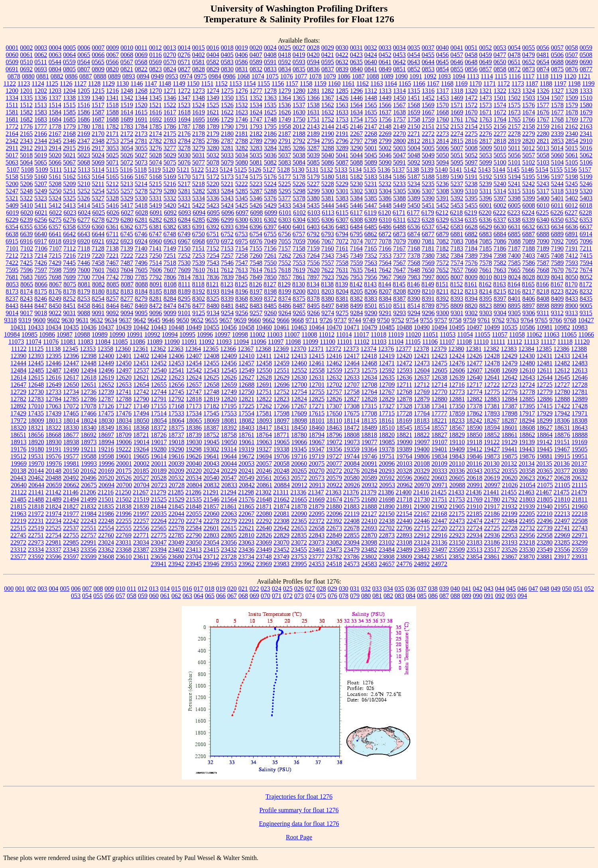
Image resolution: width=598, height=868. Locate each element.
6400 (285, 227)
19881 (545, 456)
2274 (457, 134)
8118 (198, 284)
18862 (527, 435)
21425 (439, 492)
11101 (345, 342)
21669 (317, 499)
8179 (84, 291)
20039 (176, 463)
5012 (528, 148)
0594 (313, 62)
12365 (210, 349)
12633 (352, 377)
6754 (256, 234)
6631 (514, 227)
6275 (55, 220)
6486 (385, 227)
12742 (141, 392)
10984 (12, 334)
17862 (474, 413)
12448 (89, 363)
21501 (106, 499)
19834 (439, 456)
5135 (370, 169)
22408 (352, 521)
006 (76, 589)
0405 (227, 55)
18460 (317, 428)
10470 (334, 327)
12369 (281, 349)
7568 (414, 263)
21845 (176, 506)
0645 (443, 62)
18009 (36, 420)
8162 (485, 284)
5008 (471, 148)
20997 (492, 485)
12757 (334, 392)
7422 (12, 263)
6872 (385, 234)
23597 (71, 557)
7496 (141, 263)
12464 (352, 363)
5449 (399, 205)
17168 (176, 406)
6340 (543, 220)
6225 (543, 213)
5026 (127, 155)
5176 (270, 177)
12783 (36, 399)
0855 (457, 69)
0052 (486, 48)
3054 (127, 148)
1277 (256, 91)
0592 (285, 62)
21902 (439, 506)
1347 (184, 98)
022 (254, 589)
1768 (557, 119)
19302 (211, 449)
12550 (264, 370)
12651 (89, 385)
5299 (313, 191)
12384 (526, 349)
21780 (492, 499)
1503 (529, 98)
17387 (509, 406)
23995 (299, 564)
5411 (41, 205)
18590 (474, 428)
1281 (313, 91)
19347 (317, 449)
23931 (580, 557)
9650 (183, 320)
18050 (142, 420)
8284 (170, 299)
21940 (545, 506)
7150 (184, 248)
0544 (55, 62)
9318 (10, 320)
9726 (326, 320)
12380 (456, 349)
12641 (492, 377)
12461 (317, 363)
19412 (474, 449)
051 (578, 589)
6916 (26, 241)
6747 (155, 234)
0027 (299, 48)
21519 (141, 499)
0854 (443, 69)
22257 (141, 521)
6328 (428, 220)
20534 (194, 478)
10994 (170, 334)
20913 (317, 485)
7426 (41, 263)
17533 (176, 413)
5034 (242, 155)
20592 (387, 478)
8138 (327, 284)
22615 (229, 528)
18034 (124, 420)
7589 (557, 263)
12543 (211, 370)
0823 (155, 69)
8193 (213, 291)
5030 (184, 155)
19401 (439, 449)
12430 (527, 356)
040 (455, 589)
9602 (53, 320)
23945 (194, 564)
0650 (500, 62)
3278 (184, 148)
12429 (509, 356)
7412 (572, 256)
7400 (514, 256)
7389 (471, 256)
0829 (213, 69)
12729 (18, 392)
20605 (457, 478)
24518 (334, 564)
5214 (141, 184)
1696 (213, 119)
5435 (313, 205)
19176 (18, 449)
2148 (385, 126)
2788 (242, 141)
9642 (140, 320)
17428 (580, 406)
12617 (71, 377)
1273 (199, 91)
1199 (588, 83)
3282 (242, 148)
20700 (124, 485)
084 (411, 596)
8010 (486, 277)
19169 (579, 442)
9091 (98, 313)
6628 (471, 227)
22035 (159, 514)
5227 (313, 184)
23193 (509, 542)
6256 (41, 220)
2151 (428, 126)
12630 (299, 377)
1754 (356, 119)
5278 (141, 191)
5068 (84, 162)
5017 (12, 155)
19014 (142, 442)
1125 (52, 83)
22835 (299, 535)
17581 (264, 413)
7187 (514, 248)
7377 (399, 256)
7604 (127, 270)
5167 (141, 177)
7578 (486, 263)
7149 (170, 248)
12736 (89, 392)
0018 (227, 48)
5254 (98, 191)
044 (500, 589)
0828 (199, 69)
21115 (579, 485)
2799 (385, 141)
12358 (105, 349)
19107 (440, 442)
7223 (141, 256)
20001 (124, 463)
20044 (229, 463)
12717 (474, 385)
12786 (89, 399)
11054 (465, 334)
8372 (270, 299)
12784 (53, 399)
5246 (586, 184)
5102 (529, 162)
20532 (176, 478)
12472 (404, 363)
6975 (242, 241)
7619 (299, 270)
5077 (199, 162)
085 (422, 596)
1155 (264, 83)
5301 (342, 191)
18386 (194, 428)
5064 (26, 162)
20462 (36, 478)
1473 (486, 98)
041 (466, 589)
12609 (509, 370)
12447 (71, 363)
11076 (51, 342)
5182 (356, 177)
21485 (18, 499)
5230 (356, 184)
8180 (98, 291)
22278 (211, 521)
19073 (352, 442)
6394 (242, 227)
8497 (328, 306)
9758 (455, 320)
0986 (229, 76)
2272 (428, 134)
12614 (18, 377)
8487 (299, 306)
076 (332, 596)
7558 (342, 263)
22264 (159, 521)
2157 (514, 126)
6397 (270, 227)
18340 (89, 428)
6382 (170, 227)
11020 (413, 334)
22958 (545, 535)
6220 (485, 213)
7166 (385, 248)
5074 (155, 162)
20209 (176, 471)
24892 (422, 564)
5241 (514, 184)
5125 (240, 169)
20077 (334, 463)
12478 (492, 363)
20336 (457, 471)
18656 (36, 435)
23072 (299, 542)
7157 (285, 248)
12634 (369, 377)
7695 (41, 277)
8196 (242, 291)
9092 (112, 313)
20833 (229, 485)
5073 (141, 162)
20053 (246, 463)
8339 (227, 299)
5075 (170, 162)
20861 (264, 485)
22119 (351, 514)
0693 (41, 69)
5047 (399, 155)
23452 (281, 550)
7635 (356, 270)
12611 (544, 370)
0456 (443, 55)
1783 (127, 126)
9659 (240, 320)
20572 (299, 478)
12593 (404, 370)
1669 (457, 112)
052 (589, 589)
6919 (69, 241)
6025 (98, 213)
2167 (55, 134)
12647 (18, 385)
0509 (12, 62)
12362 (158, 349)
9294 (414, 313)
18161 (386, 420)
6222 (500, 213)
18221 (439, 420)
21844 (159, 506)
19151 (562, 442)
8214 (486, 291)
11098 (293, 342)
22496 (545, 521)
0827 (184, 69)
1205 (84, 91)
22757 (89, 535)
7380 (428, 256)
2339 (557, 134)
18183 (421, 420)
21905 (457, 506)
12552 (299, 370)
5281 (184, 191)
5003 (399, 148)
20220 (194, 471)
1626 (285, 112)
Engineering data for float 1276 (299, 824)
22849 (334, 535)
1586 (84, 112)
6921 (98, 241)
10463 (299, 327)
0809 (98, 69)
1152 (221, 83)
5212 (112, 184)
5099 (486, 162)
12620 (124, 377)
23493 (422, 550)
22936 (492, 535)
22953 (509, 535)
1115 (501, 76)
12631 (317, 377)
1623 (242, 112)
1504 (543, 98)
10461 (281, 327)
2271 (414, 134)
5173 (227, 177)
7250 (155, 256)
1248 (127, 91)
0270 (170, 55)
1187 (532, 83)
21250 (123, 492)
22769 (124, 535)
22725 (492, 528)
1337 (55, 98)
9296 (428, 313)
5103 (543, 162)
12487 (53, 370)
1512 (26, 105)
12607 (474, 370)
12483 (580, 363)
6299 (227, 220)
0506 (557, 55)
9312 (557, 313)
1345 (155, 98)
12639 (457, 377)
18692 (89, 435)
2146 (356, 126)
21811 (579, 499)
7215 (55, 256)
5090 (385, 162)
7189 (543, 248)
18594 (492, 428)
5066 (55, 162)
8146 (413, 284)
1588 (112, 112)
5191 (471, 177)
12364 (193, 349)
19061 (247, 442)
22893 (404, 535)
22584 (194, 528)
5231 (371, 184)
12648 (36, 385)
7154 (242, 248)
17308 (352, 406)
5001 (371, 148)
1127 (80, 83)
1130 (123, 83)
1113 (473, 76)
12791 (159, 399)
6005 (514, 205)
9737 (340, 320)
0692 (26, 69)
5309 (457, 191)
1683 (41, 119)
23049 (176, 542)
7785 (141, 277)
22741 (562, 528)
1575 (514, 105)
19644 (229, 456)
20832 (212, 485)
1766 (529, 119)
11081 (68, 342)
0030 (342, 48)
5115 (112, 169)
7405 (543, 256)
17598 (281, 413)
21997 (141, 514)
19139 (527, 442)
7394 (486, 256)
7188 (529, 248)
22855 (352, 535)
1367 (328, 98)
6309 (371, 220)
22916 (439, 535)
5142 (470, 169)
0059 (586, 48)
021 (243, 589)
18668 (53, 435)
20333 (439, 471)
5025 (112, 155)
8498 (342, 306)
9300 (443, 313)
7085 (486, 241)
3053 (112, 148)
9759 (470, 320)
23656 (159, 557)
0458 (471, 55)
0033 (385, 48)
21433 (456, 492)
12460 (299, 363)
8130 (299, 284)
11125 (36, 349)
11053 (448, 334)
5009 (486, 148)
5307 (428, 191)
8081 (84, 284)
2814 (443, 141)
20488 (53, 478)
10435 (71, 327)
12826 (334, 399)
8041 (557, 277)
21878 (299, 506)
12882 (474, 399)
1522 (170, 105)
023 (266, 589)
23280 (545, 542)
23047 (159, 542)
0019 (242, 48)
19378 (387, 449)
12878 (404, 399)
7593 (572, 263)
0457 (457, 55)
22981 (53, 542)
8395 (486, 299)
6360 (98, 227)
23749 (281, 557)
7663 (500, 270)
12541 (176, 370)
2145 (342, 126)
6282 (155, 220)
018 (210, 589)
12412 (281, 356)
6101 (285, 213)
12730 (36, 392)
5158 (12, 177)
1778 (55, 126)
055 (98, 596)
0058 (572, 48)
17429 (18, 413)
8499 (356, 306)
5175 (256, 177)
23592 (36, 557)
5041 (342, 155)
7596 (26, 270)
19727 (334, 456)
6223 (514, 213)
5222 (242, 184)
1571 (457, 105)
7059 (299, 241)
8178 (69, 291)
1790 (227, 126)
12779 (545, 392)
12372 (333, 349)
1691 (141, 119)
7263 (299, 256)
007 (87, 589)
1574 (500, 105)
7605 (141, 270)
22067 (246, 514)
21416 (421, 492)
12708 (369, 385)
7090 (543, 241)
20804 (194, 485)
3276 (155, 148)
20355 (509, 471)
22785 (176, 535)
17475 (106, 413)
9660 (254, 320)
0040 (443, 48)
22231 (36, 521)
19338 (281, 449)
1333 (586, 91)
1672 (500, 112)
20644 (36, 485)
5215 (155, 184)
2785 (199, 141)
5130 (298, 169)
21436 (474, 492)
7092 (557, 241)
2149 (399, 126)
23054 (211, 542)
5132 (327, 169)
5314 (500, 191)
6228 (586, 213)
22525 (53, 528)
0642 (399, 62)
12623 (176, 377)
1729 (227, 119)
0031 (356, 48)
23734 (246, 557)
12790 (141, 399)
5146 (527, 169)
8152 (456, 284)
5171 (199, 177)
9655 (211, 320)
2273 (443, 134)
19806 (422, 456)
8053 (12, 284)
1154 (249, 83)
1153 (235, 83)
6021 (41, 213)
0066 (98, 55)
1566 (385, 105)
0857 (486, 69)
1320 (471, 91)
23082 (334, 542)
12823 (281, 399)
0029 (328, 48)
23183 (474, 542)
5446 (356, 205)
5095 (457, 162)
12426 (474, 356)
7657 (457, 270)
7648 (414, 270)
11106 (430, 342)
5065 (41, 162)
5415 (98, 205)
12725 (545, 385)
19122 (492, 442)
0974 (186, 76)
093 (511, 596)
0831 (242, 69)
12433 (562, 356)
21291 (211, 492)
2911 (12, 148)
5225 (285, 184)
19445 (545, 449)
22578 (176, 528)
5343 (227, 198)
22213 (562, 514)
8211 (442, 291)
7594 (586, 263)
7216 (69, 256)
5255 (112, 191)
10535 (509, 327)
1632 (328, 112)
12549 (246, 370)
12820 (229, 399)
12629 (281, 377)
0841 (371, 69)
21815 (18, 506)
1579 (572, 105)
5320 (586, 191)
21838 (124, 506)
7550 (270, 263)
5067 (69, 162)
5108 (28, 169)
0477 (500, 55)
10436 (89, 327)
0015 (199, 48)
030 (344, 589)
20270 (317, 471)
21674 (334, 499)
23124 (422, 542)
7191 (572, 248)
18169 (404, 420)
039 (444, 589)
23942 (176, 564)
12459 (281, 363)
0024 (270, 48)
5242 (529, 184)
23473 (334, 550)
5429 (270, 205)
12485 (36, 370)
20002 (142, 463)
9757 (441, 320)
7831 (199, 277)
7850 (270, 277)
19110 (457, 442)
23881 (545, 557)
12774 (474, 392)
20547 (229, 478)
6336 (486, 220)
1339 (84, 98)
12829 (387, 399)
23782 (334, 557)
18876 (562, 435)
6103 (314, 213)
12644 (545, 377)
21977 (71, 514)
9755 (427, 320)
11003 (274, 334)
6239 (26, 220)
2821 (543, 141)
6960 (155, 241)
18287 (509, 420)
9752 (398, 320)
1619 (199, 112)
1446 (356, 98)
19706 (281, 456)
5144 (499, 169)
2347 (84, 141)
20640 (19, 485)
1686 (84, 119)
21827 (71, 506)
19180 (36, 449)
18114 (351, 420)
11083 (86, 342)
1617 (170, 112)
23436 (246, 550)
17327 (387, 406)
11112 (514, 342)
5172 (213, 177)
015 (176, 589)
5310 (471, 191)
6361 (112, 227)
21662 (281, 499)
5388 (399, 198)
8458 (84, 306)
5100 (500, 162)
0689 (572, 62)
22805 (229, 535)
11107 (447, 342)
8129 (284, 284)
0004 (55, 48)
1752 (328, 119)
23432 (229, 550)
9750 (384, 320)
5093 (428, 162)
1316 (428, 91)
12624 (194, 377)
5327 (98, 198)
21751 (439, 499)
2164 (12, 134)
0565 (98, 62)
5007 (457, 148)
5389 (414, 198)
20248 (281, 471)
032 (366, 589)
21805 (545, 499)
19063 (264, 442)
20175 (124, 471)
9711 (312, 320)
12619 (106, 377)
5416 (112, 205)
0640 (371, 62)
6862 (371, 234)
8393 (457, 299)
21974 (53, 514)
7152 (213, 248)
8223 (557, 291)
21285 (176, 492)
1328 (572, 91)
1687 (98, 119)
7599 (69, 270)
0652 (529, 62)
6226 (557, 213)
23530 (527, 550)
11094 (241, 342)
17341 (439, 406)
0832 (256, 69)
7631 (342, 270)
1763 (486, 119)
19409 (457, 449)
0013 (170, 48)
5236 (443, 184)
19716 (299, 456)
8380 (328, 299)
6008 (529, 205)
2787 (227, 141)
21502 (124, 499)
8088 (142, 284)
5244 (557, 184)
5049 (428, 155)
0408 (270, 55)
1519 (127, 105)
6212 (442, 213)
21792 (509, 499)
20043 (211, 463)
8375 (299, 299)
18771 (281, 435)
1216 (112, 91)
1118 (542, 76)
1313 (385, 91)
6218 (456, 213)
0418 (285, 55)
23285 (562, 542)
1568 (414, 105)
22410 (369, 521)
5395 (471, 198)
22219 (18, 521)
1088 (373, 76)
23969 (264, 564)
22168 (439, 514)
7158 (299, 248)
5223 (256, 184)
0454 (414, 55)
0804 (55, 69)
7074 (356, 241)
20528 (159, 478)
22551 (89, 528)
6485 (371, 227)
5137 (398, 169)
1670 (471, 112)
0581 (199, 62)
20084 (352, 463)
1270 (155, 91)
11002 (257, 334)
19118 (474, 442)
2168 (69, 134)
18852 (492, 435)
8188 (170, 291)
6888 (543, 234)
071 (277, 596)
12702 (334, 385)
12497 (124, 370)
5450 (414, 205)
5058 (543, 155)
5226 (299, 184)
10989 (100, 334)
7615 (270, 270)
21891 (404, 506)
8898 (543, 306)
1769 (572, 119)
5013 (543, 148)
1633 (342, 112)
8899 (557, 306)
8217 (529, 291)
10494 (439, 327)
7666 (529, 270)
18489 (369, 428)
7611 (213, 270)
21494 (71, 499)
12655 (159, 385)
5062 (586, 155)
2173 (141, 134)
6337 (500, 220)
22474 (474, 521)
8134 (313, 284)
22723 (457, 528)
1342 (127, 98)
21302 (264, 492)
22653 (299, 528)
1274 (213, 91)
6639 (26, 234)
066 (221, 596)
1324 (529, 91)
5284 (227, 191)
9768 (570, 320)
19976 (54, 463)
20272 (334, 471)
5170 (184, 177)
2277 (500, 134)
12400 (106, 356)
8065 (27, 284)
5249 (41, 191)
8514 (414, 306)
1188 (546, 83)
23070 (281, 542)
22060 (211, 514)
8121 (212, 284)
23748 (264, 557)
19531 (36, 456)
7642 (385, 270)
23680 (176, 557)
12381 (474, 349)
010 (120, 589)
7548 (256, 263)
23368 (124, 550)
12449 (106, 363)
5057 (529, 155)
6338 (514, 220)
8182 (112, 291)
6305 (313, 220)
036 (411, 589)
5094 (443, 162)
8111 (184, 284)
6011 (557, 205)
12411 (264, 356)
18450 (299, 428)
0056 (543, 48)
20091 (369, 463)
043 (489, 589)
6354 (12, 227)
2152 (443, 126)
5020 (55, 155)
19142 (544, 442)
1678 (572, 112)
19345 (299, 449)
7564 (385, 263)
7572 (443, 263)
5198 (572, 177)
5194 (514, 177)
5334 (199, 198)
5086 (328, 162)
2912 (26, 148)
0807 (84, 69)
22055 (194, 514)
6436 (328, 227)
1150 (193, 83)
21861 (229, 506)
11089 (154, 342)
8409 (557, 299)
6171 (399, 213)
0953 (172, 76)
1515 (69, 105)
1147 (151, 83)
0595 (328, 62)
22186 (492, 514)
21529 (176, 499)
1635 (371, 112)
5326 (84, 198)
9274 (328, 313)
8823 (486, 306)
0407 (256, 55)
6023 (70, 213)
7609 (184, 270)
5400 (543, 198)
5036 (270, 155)
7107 (55, 248)
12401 (124, 356)
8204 (342, 291)
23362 (106, 550)
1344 (141, 98)
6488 (399, 227)
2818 (500, 141)
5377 (285, 198)
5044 (356, 155)
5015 (571, 148)
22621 (246, 528)
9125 (199, 313)
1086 (344, 76)
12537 (141, 370)
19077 (370, 442)
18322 (53, 428)
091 (489, 596)
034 (388, 589)
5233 (399, 184)
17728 (404, 413)
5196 (543, 177)
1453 (443, 98)
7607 (170, 270)
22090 (299, 514)
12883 (492, 399)
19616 (176, 456)
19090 (405, 442)
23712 (211, 557)
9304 (500, 313)
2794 (313, 141)
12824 (299, 399)
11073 (16, 342)
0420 (313, 55)
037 (422, 589)
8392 (443, 299)
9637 (125, 320)
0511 (40, 62)
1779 (69, 126)
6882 (471, 234)
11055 (482, 334)
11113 (531, 342)
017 (199, 589)
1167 (433, 83)
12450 (124, 363)
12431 (545, 356)
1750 (299, 119)
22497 (562, 521)
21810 (562, 499)
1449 (385, 98)
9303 (486, 313)
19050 (229, 442)
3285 (285, 148)
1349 (213, 98)
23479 (352, 550)
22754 (53, 535)
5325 (69, 198)
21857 (211, 506)
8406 (529, 299)
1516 (84, 105)
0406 (242, 55)
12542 (194, 370)
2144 (328, 126)
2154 (471, 126)
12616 (53, 377)
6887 (529, 234)
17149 (141, 406)
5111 (56, 169)
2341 (586, 134)
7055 (285, 241)
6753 (242, 234)
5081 (256, 162)
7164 (356, 248)
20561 (264, 478)
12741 (124, 392)
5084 (299, 162)
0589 (256, 62)
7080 (414, 241)
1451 (414, 98)
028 (321, 589)
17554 (246, 413)
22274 (194, 521)
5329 (127, 198)
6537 (428, 227)
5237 (457, 184)
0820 (112, 69)
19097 (422, 442)
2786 (213, 141)
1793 (256, 126)
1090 (401, 76)
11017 (361, 334)
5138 (413, 169)
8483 (256, 306)
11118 (565, 342)
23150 (457, 542)
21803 (527, 499)
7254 (213, 256)
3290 (356, 148)
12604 (422, 370)
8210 (428, 291)
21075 (545, 485)
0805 (69, 69)
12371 (316, 349)
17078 (89, 406)
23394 (159, 550)
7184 (471, 248)
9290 (371, 313)
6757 (299, 234)
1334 (12, 98)
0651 (514, 62)
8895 (514, 306)
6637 (586, 227)
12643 (527, 377)
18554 (422, 428)
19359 (352, 449)
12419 (387, 356)
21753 (457, 499)
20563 (281, 478)
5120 (169, 169)
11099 (310, 342)
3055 (141, 148)
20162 (89, 471)
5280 (170, 191)
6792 (313, 234)
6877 (428, 234)
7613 (242, 270)
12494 (89, 370)
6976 (256, 241)
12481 (545, 363)
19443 (527, 449)
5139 (427, 169)
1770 (586, 119)
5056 (514, 155)
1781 (98, 126)
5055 (500, 155)
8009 (471, 277)
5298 (299, 191)
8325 (213, 299)
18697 (106, 435)
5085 (313, 162)
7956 (371, 277)
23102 (387, 542)
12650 (71, 385)
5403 (586, 198)
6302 (270, 220)
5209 (69, 184)
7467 (112, 263)
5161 (55, 177)
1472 (471, 98)
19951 (580, 456)
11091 (189, 342)
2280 (543, 134)
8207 (385, 291)
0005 (69, 48)
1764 (500, 119)
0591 (270, 62)
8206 (371, 291)
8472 (155, 306)
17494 (141, 413)
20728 (177, 485)
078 (344, 596)
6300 (242, 220)
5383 (342, 198)
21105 (562, 485)
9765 (541, 320)
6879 (443, 234)
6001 (486, 205)
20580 (352, 478)
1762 (471, 119)
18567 (457, 428)
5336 (213, 198)
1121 (584, 76)
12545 (229, 370)
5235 (428, 184)
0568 (141, 62)
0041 (457, 48)
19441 (509, 449)
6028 (142, 213)
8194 (227, 291)
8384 (385, 299)
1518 (112, 105)
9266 (313, 313)
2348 (98, 141)
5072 (127, 162)
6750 (199, 234)
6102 (299, 213)
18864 (545, 435)
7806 (170, 277)
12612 (562, 370)
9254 (227, 313)
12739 (106, 392)
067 (232, 596)
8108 (170, 284)
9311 (543, 313)
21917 (492, 506)
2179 (213, 134)
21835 (106, 506)
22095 (317, 514)
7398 (500, 256)
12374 (368, 349)
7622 (328, 270)
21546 (211, 499)
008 (98, 589)
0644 (428, 62)
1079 (330, 76)
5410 (27, 205)
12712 (422, 385)
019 (221, 589)
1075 (272, 76)
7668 (543, 270)
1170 (475, 83)
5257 (127, 191)
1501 (500, 98)
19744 (352, 456)
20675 (89, 485)
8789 (428, 306)
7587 (543, 263)
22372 (317, 521)
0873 (529, 69)
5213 (127, 184)
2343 (26, 141)
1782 (112, 126)
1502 (514, 98)
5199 (586, 177)
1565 (371, 105)
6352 (572, 220)
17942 (562, 413)
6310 (385, 220)
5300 (328, 191)
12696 (281, 385)
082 (388, 596)
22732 (527, 528)
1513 (41, 105)
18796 (334, 435)
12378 (421, 349)
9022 (55, 313)
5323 (41, 198)
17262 (264, 406)
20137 (579, 463)
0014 (184, 48)
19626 (194, 456)
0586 (242, 62)
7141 (155, 248)
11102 (362, 342)
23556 (562, 550)
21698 (387, 499)
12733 (53, 392)
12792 (176, 399)
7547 (242, 263)
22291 (246, 521)
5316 (529, 191)
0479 (529, 55)
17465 (71, 413)
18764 (264, 435)
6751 (213, 234)
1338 (69, 98)
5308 (443, 191)
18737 (176, 435)
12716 (457, 385)
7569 (428, 263)
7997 (428, 277)
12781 (580, 392)
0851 (399, 69)
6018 (586, 205)
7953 (356, 277)
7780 (127, 277)
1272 (184, 91)
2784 (184, 141)
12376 (386, 349)
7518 (170, 263)
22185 (474, 514)
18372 (159, 428)
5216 (170, 184)
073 (299, 596)
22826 (264, 535)
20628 (562, 478)
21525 (159, 499)
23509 (457, 550)
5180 (328, 177)
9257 (256, 313)
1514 (55, 105)
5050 (443, 155)
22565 (159, 528)
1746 (242, 119)
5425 (242, 205)
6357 (55, 227)
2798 (371, 141)
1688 (112, 119)
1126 (66, 83)
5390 (428, 198)
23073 (317, 542)
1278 (270, 91)
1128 (94, 83)
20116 (474, 463)
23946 (211, 564)
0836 (313, 69)
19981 (71, 463)
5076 (184, 162)
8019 (500, 277)
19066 (299, 442)
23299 (580, 542)
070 (266, 596)
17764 (422, 413)
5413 (69, 205)
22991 (89, 542)
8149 (428, 284)
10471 (352, 327)
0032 (371, 48)
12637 (422, 377)
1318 (457, 91)
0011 (141, 48)
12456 (229, 363)
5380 (313, 198)
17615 (317, 413)
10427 (586, 320)
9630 (68, 320)
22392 (334, 521)
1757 (399, 119)
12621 (141, 377)
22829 (281, 535)
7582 (500, 263)
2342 (12, 141)
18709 (124, 435)
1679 (586, 112)
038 (433, 589)
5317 (543, 191)
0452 (385, 55)
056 (109, 596)
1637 (385, 112)
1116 (514, 76)
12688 (246, 385)
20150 (71, 471)
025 (288, 589)
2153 (457, 126)
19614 (159, 456)
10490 (422, 327)
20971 (440, 485)
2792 (299, 141)
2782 (155, 141)
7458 (98, 263)
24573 (352, 564)
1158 (306, 83)
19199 (71, 449)
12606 (457, 370)
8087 (127, 284)
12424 (457, 356)
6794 (342, 234)
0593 (299, 62)
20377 (562, 471)
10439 (124, 327)
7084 (471, 241)
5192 (486, 177)
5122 (197, 169)
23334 (36, 550)
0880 (28, 76)
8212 (457, 291)
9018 (41, 313)
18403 (246, 428)
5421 (184, 205)
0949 (157, 76)
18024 (89, 420)
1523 (184, 105)
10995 (187, 334)
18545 (404, 428)
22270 (176, 521)
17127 (124, 406)
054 (87, 596)
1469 (457, 98)
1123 (24, 83)
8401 (514, 299)
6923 (127, 241)
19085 (387, 442)
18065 (194, 420)
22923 (457, 535)
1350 (227, 98)
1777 (41, 126)
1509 (572, 98)
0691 (12, 69)
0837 (328, 69)
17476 (124, 413)
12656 (176, 385)
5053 (486, 155)
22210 (545, 514)
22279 (229, 521)
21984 (89, 514)
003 (42, 589)
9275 (342, 313)
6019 (12, 213)
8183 (127, 291)
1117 (528, 76)
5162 (69, 177)
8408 (543, 299)
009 (109, 589)
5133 (341, 169)
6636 (572, 227)
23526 (509, 550)
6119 (370, 213)
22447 (439, 521)
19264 (141, 449)
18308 (579, 420)
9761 (484, 320)
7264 (313, 256)
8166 (543, 284)
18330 (71, 428)
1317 (443, 91)
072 (288, 596)
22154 (404, 514)
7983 (414, 277)
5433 (285, 205)
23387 (141, 550)
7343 (328, 256)
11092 (206, 342)
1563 (342, 105)
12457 (246, 363)
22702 (387, 528)
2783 (170, 141)
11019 (396, 334)
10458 (246, 327)
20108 (422, 463)
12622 (159, 377)
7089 (529, 241)
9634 (111, 320)
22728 (509, 528)
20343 (474, 471)
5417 (127, 205)
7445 (69, 263)
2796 (342, 141)
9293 (399, 313)
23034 (141, 542)
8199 (285, 291)
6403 (313, 227)
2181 (242, 134)
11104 (396, 342)
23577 (18, 557)
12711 (404, 385)
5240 (500, 184)
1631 (313, 112)
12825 (317, 399)
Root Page (299, 837)
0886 (71, 76)
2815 (457, 141)
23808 (387, 557)
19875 (509, 456)
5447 (371, 205)
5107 (13, 169)
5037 (285, 155)
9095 (141, 313)
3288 (328, 148)
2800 (399, 141)
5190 (457, 177)
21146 (71, 492)
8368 (242, 299)
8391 (428, 299)
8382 (356, 299)
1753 (342, 119)
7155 (256, 248)
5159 (26, 177)
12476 (457, 363)
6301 (256, 220)
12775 (492, 392)
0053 (500, 48)
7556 (313, 263)
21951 (562, 506)
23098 (369, 542)
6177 (413, 213)
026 (299, 589)
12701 (317, 385)
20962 (405, 485)
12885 (527, 399)
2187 (285, 134)
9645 (154, 320)
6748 (170, 234)
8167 (557, 284)
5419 (155, 205)
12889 (580, 399)
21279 (158, 492)
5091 (399, 162)
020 (232, 589)
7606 (155, 270)
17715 (387, 413)
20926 (352, 485)
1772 (12, 126)
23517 (492, 550)
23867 (509, 557)
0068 (127, 55)
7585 (514, 263)
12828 (369, 399)
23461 (317, 550)
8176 (55, 291)
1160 (334, 83)
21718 (404, 499)
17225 (246, 406)
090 (478, 596)
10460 (264, 327)
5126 (255, 169)
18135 (369, 420)
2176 (184, 134)
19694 (264, 456)
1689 (127, 119)
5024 (98, 155)
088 (455, 596)
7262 (285, 256)
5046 (385, 155)
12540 (159, 370)
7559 (356, 263)
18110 (334, 420)
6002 (500, 205)
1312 (371, 91)
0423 (356, 55)
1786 (170, 126)
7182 (443, 248)
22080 (264, 514)
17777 (439, 413)
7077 (371, 241)
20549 (246, 478)
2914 (55, 148)
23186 (492, 542)
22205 (527, 514)
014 (165, 589)
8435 (586, 299)
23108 (404, 542)
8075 (70, 284)
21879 (317, 506)
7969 (399, 277)
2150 (414, 126)
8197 (256, 291)
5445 (342, 205)
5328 (112, 198)
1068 (244, 76)
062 (176, 596)
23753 (299, 557)
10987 (65, 334)
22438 (387, 521)
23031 (124, 542)
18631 (562, 428)
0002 (26, 48)
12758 (352, 392)
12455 (211, 363)
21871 (264, 506)
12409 (229, 356)
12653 (124, 385)
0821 (127, 69)
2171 (112, 134)
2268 (371, 134)
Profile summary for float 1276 (299, 810)
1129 (108, 83)
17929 (545, 413)
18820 (387, 435)
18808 (352, 435)
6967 (184, 241)
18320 (18, 428)
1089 (387, 76)
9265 (299, 313)
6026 (113, 213)
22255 (124, 521)
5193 (500, 177)
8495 (313, 306)
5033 (227, 155)
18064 (177, 420)
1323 (514, 91)
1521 (155, 105)
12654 (141, 385)
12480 (527, 363)
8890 (500, 306)
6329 (443, 220)
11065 (569, 334)
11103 (379, 342)
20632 (580, 478)
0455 (428, 55)
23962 (246, 564)
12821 (246, 399)
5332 (170, 198)
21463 (527, 492)
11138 (53, 349)
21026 (510, 485)
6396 (256, 227)
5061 (572, 155)
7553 (299, 263)
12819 (211, 399)
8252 (69, 299)
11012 (327, 334)
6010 (543, 205)
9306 (529, 313)
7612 (227, 270)
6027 (127, 213)
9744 (355, 320)
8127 (270, 284)
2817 (486, 141)
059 (143, 596)
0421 (328, 55)
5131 (312, 169)
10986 (47, 334)
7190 (557, 248)
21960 (580, 506)
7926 (342, 277)
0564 (84, 62)
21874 (281, 506)
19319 (246, 449)
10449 (194, 327)
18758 (229, 435)
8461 (98, 306)
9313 (572, 313)
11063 (552, 334)
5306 (414, 191)
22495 (527, 521)
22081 (281, 514)
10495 (457, 327)
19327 (264, 449)
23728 (229, 557)
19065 (282, 442)
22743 (580, 528)
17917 (527, 413)
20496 (89, 478)
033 (377, 589)
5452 (443, 205)
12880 (439, 399)
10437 (106, 327)
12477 (474, 363)
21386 (386, 492)
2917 (98, 148)
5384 (356, 198)
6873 (399, 234)
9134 (213, 313)
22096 (334, 514)
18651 (18, 435)
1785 (155, 126)
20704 (142, 485)
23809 (404, 557)
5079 (227, 162)
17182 (211, 406)
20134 (527, 463)
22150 (387, 514)
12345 (70, 349)
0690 (586, 62)
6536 (414, 227)
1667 (428, 112)
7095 (572, 241)
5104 (557, 162)
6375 (141, 227)
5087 (342, 162)
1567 (399, 105)
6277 (84, 220)
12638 (439, 377)
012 (143, 589)
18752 (211, 435)
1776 (26, 126)
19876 (527, 456)
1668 (443, 112)
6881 (457, 234)
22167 (422, 514)
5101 (514, 162)
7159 (313, 248)
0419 (299, 55)
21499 (89, 499)
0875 (557, 69)
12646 (580, 377)
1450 (399, 98)
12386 (561, 349)
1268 (141, 91)
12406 (176, 356)
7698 (55, 277)
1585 (69, 112)
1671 (486, 112)
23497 (439, 550)
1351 (242, 98)
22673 (334, 528)
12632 (334, 377)
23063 (246, 542)
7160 (328, 248)
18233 (456, 420)
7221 (112, 256)
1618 (184, 112)
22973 (36, 542)
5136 (384, 169)
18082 (247, 420)
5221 (227, 184)
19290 (176, 449)
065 (210, 596)
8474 (170, 306)
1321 (486, 91)
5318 (557, 191)
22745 (18, 535)
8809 (457, 306)
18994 (106, 442)
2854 (572, 141)
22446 (422, 521)
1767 (543, 119)
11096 (259, 342)
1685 (69, 119)
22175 (457, 514)
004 (53, 589)
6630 (500, 227)
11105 (413, 342)
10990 (117, 334)
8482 (242, 306)
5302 (356, 191)
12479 (509, 363)
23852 (457, 557)
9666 (283, 320)
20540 (211, 478)
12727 (562, 385)
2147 (371, 126)
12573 (352, 370)
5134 (355, 169)
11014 (344, 334)
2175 (170, 134)
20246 (264, 471)
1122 (9, 83)
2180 (227, 134)
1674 (529, 112)
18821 (404, 435)
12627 (246, 377)
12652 (106, 385)
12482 (562, 363)
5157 (585, 169)
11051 (430, 334)
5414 (84, 205)
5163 (84, 177)
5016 (586, 148)
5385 (371, 198)
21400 (404, 492)
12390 (18, 356)
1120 (570, 76)
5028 (155, 155)
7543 (213, 263)
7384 (457, 256)
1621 (213, 112)
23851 (439, 557)
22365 (299, 521)
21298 (246, 492)
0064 (69, 55)
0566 (112, 62)
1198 (574, 83)
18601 (509, 428)
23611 (141, 557)
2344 (41, 141)
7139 (127, 248)
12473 (422, 363)
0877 (586, 69)
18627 (545, 428)
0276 (184, 55)
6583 (457, 227)
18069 (212, 420)
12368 (263, 349)
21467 (544, 492)
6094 (199, 213)
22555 (124, 528)
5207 (41, 184)
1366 (313, 98)
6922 (112, 241)
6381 (155, 227)
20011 (159, 463)
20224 (211, 471)
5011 (514, 148)
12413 (299, 356)
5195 (529, 177)
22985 (71, 542)
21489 (53, 499)
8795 (443, 306)
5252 (84, 191)
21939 (527, 506)
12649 (53, 385)
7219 (84, 256)
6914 (586, 234)
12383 (509, 349)
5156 (570, 169)
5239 (486, 184)
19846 (474, 456)
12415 (317, 356)
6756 (285, 234)
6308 (356, 220)
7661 (486, 270)
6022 (55, 213)
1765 (514, 119)
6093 (185, 213)
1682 (26, 119)
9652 (197, 320)
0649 (486, 62)
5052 (471, 155)
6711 (112, 234)
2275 (471, 134)
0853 (428, 69)
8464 (112, 306)
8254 (98, 299)
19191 (53, 449)
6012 (571, 205)
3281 (227, 148)
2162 (572, 126)
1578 (557, 105)
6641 (55, 234)
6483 (342, 227)
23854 (474, 557)
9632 (96, 320)
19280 (159, 449)
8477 (199, 306)
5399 (529, 198)
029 (332, 589)
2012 (299, 126)
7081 (428, 241)
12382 (491, 349)
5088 (356, 162)
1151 (207, 83)
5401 (557, 198)
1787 (184, 126)
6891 (572, 234)
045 (511, 589)
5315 (514, 191)
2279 (529, 134)
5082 (270, 162)
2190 (328, 134)
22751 (36, 535)
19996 (106, 463)
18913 (19, 442)
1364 (285, 98)
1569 (428, 105)
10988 (82, 334)
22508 (580, 521)
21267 (141, 492)
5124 (226, 169)
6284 (184, 220)
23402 (176, 550)
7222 (127, 256)
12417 (352, 356)
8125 (241, 284)
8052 (586, 277)
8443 (12, 306)
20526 (124, 478)
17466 (89, 413)
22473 (457, 521)
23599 (89, 557)
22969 (562, 535)
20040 (194, 463)
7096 (586, 241)
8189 (184, 291)
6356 (41, 227)
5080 (242, 162)
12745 (176, 392)
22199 (509, 514)
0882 (57, 76)
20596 (404, 478)
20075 (317, 463)
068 (243, 596)
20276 (352, 471)
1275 (227, 91)
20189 (159, 471)
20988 (457, 485)
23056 (229, 542)
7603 (112, 270)
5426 (256, 205)
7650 (428, 270)
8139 (342, 284)
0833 (270, 69)
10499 (492, 327)
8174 (26, 291)
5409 (12, 205)
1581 (12, 112)
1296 (356, 91)
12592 (387, 370)
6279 (112, 220)
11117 (548, 342)
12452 (159, 363)
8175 (41, 291)
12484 (18, 370)
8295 (184, 299)
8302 (199, 299)
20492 (71, 478)
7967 (385, 277)
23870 (527, 557)
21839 (141, 506)
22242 (71, 521)
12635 (387, 377)
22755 (71, 535)
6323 (414, 220)
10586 (527, 327)
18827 (439, 435)
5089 (371, 162)
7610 (199, 270)
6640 (41, 234)
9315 (586, 313)
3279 (199, 148)
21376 (351, 492)
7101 (12, 248)
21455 (509, 492)
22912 (422, 535)
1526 (227, 105)
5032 (213, 155)
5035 (256, 155)
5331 (155, 198)
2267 (356, 134)
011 (131, 589)
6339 (529, 220)
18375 (176, 428)
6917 (41, 241)
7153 (227, 248)
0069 (141, 55)
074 (310, 596)
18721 (141, 435)
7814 (184, 277)
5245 (572, 184)
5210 (84, 184)
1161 (348, 83)
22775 (159, 535)
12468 (369, 363)
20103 (404, 463)
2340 (572, 134)
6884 (500, 234)
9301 (457, 313)
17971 (580, 413)
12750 (246, 392)
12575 (369, 370)
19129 (509, 442)
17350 (457, 406)
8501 (371, 306)
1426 (342, 98)
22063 (229, 514)
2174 (155, 134)
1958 (285, 126)
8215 (500, 291)
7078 (385, 241)
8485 (270, 306)
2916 (84, 148)
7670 (557, 270)
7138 (112, 248)
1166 (419, 83)
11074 (33, 342)
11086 (137, 342)
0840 (356, 69)
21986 (106, 514)
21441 (492, 492)
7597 (41, 270)
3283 (256, 148)
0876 (572, 69)
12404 (159, 356)
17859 (457, 413)
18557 (439, 428)
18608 (527, 428)
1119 (556, 76)
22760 (106, 535)
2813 (428, 141)
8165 (528, 284)
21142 (53, 492)
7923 (328, 277)
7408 (557, 256)
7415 (586, 256)
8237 (12, 299)
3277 (170, 148)
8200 (299, 291)
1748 (270, 119)
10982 (562, 327)
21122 (19, 492)
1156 (278, 83)
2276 (486, 134)
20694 (106, 485)
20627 (545, 478)
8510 (385, 306)
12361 (140, 349)
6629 (486, 227)
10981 (545, 327)
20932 (370, 485)
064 (199, 596)
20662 (71, 485)
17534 (194, 413)
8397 (500, 299)
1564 (356, 105)
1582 (26, 112)
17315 (369, 406)
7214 (41, 256)
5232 (385, 184)
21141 (36, 492)
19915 (562, 456)
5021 (69, 155)
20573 (317, 478)
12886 (545, 399)
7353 (385, 256)
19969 (19, 463)
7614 (256, 270)
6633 (543, 227)
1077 (301, 76)
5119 (154, 169)
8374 (285, 299)
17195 (229, 406)
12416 (334, 356)
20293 (387, 471)
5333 (184, 198)
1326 (543, 91)
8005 (443, 277)
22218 (580, 514)
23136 (439, 542)
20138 (18, 471)
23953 (229, 564)
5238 (471, 184)
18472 (352, 428)
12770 (439, 392)
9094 (127, 313)
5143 (484, 169)
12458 (264, 363)
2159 (543, 126)
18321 (36, 428)
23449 (264, 550)
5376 (270, 198)
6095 (213, 213)
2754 (127, 141)
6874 (414, 234)
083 (399, 596)
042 (478, 589)
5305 (399, 191)
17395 (527, 406)
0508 (586, 55)
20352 (492, 471)
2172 (127, 134)
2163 (586, 126)
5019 (41, 155)
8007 (457, 277)
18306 (562, 420)
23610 (124, 557)
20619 (492, 478)
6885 (514, 234)
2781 (141, 141)
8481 (227, 306)
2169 (84, 134)
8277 (127, 299)
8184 (141, 291)
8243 (26, 299)
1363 (270, 98)
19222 (124, 449)
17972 (19, 420)
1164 (390, 83)
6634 (557, 227)
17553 (229, 413)
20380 (580, 471)
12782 (18, 399)
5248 (26, 191)
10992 (152, 334)
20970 (422, 485)
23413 (194, 550)
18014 (71, 420)
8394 (471, 299)
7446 (84, 263)
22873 (387, 535)
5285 (242, 191)
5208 (55, 184)
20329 (422, 471)
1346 (170, 98)
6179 (428, 213)
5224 (270, 184)
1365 (299, 98)
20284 (369, 471)
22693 (369, 528)
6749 (184, 234)
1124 (38, 83)
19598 (106, 456)
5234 (414, 184)
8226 (572, 291)
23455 (299, 550)
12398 (89, 356)
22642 (281, 528)
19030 (194, 442)
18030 (106, 420)
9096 (155, 313)
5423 (213, 205)
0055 (529, 48)
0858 (500, 69)
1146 (137, 83)
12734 (71, 392)
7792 (155, 277)
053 (76, 596)
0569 (155, 62)
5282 (199, 191)
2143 (313, 126)
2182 (256, 134)
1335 (26, 98)
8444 (26, 306)
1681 (12, 119)
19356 (334, 449)
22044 (176, 514)
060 (154, 596)
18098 (299, 420)
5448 (385, 205)
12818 (194, 399)
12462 (334, 363)
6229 (12, 220)
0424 (371, 55)
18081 (229, 420)
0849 (385, 69)
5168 (155, 177)
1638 (399, 112)
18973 (89, 442)
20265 (299, 471)
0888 (100, 76)
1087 (358, 76)
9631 (82, 320)
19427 (492, 449)
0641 (385, 62)
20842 (247, 485)
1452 (428, 98)
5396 (486, 198)
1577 (543, 105)
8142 (356, 284)
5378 (299, 198)
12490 (71, 370)
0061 (26, 55)
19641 (211, 456)
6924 (141, 241)
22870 (369, 535)
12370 (298, 349)
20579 (334, 478)
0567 (127, 62)
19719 (317, 456)
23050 (194, 542)
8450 (55, 306)
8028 (529, 277)
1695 (199, 119)
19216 (106, 449)
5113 (84, 169)
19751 (387, 456)
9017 (26, 313)
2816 (471, 141)
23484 (387, 550)
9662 (269, 320)
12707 (352, 385)
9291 (385, 313)
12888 (562, 399)
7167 (399, 248)
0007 (98, 48)
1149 (179, 83)
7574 (457, 263)
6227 (571, 213)
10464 (317, 327)
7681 (12, 277)
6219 (471, 213)
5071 (112, 162)
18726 (159, 435)
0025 (285, 48)
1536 (285, 105)
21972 (36, 514)
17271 (317, 406)
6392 (213, 227)
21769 (474, 499)
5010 (500, 148)
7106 (41, 248)
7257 (227, 256)
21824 (53, 506)
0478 (514, 55)
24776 (404, 564)
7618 (285, 270)
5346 (256, 198)
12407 (194, 356)
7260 (256, 256)
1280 (299, 91)
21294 (228, 492)
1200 (12, 91)
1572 (471, 105)
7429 (55, 263)
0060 (12, 55)
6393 (227, 227)
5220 (213, 184)
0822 (141, 69)
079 (355, 596)
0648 (471, 62)
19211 (88, 449)
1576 (529, 105)
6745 (127, 234)
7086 (500, 241)
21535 (194, 499)
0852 (414, 69)
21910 (474, 506)
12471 (387, 363)
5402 (572, 198)
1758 (414, 119)
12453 (176, 363)
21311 (281, 492)
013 (154, 589)
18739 (194, 435)
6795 (356, 234)
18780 (299, 435)
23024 (106, 542)
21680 (369, 499)
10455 (211, 327)
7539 (199, 263)
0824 (170, 69)
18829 (457, 435)
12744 (159, 392)
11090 (172, 342)
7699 (69, 277)
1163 (377, 83)
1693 (170, 119)
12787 (106, 399)
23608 (106, 557)
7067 (328, 241)
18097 (282, 420)
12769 (422, 392)
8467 (127, 306)
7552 (285, 263)
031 (355, 589)
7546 (227, 263)
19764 (404, 456)
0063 (55, 55)
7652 (443, 270)
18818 (369, 435)
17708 (369, 413)
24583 (369, 564)
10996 (205, 334)
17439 (53, 413)
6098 (256, 213)
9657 (226, 320)
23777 (317, 557)
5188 (428, 177)
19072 (334, 442)
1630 (299, 112)
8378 (313, 299)
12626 (229, 377)
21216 (106, 492)
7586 (529, 263)
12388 (579, 349)
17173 (194, 406)
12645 (562, 377)
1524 (199, 105)
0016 (213, 48)
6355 (26, 227)
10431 (18, 327)
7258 (242, 256)
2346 (69, 141)
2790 (270, 141)
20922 (334, 485)
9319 (25, 320)
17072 (71, 406)
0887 (86, 76)
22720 (439, 528)
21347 (316, 492)
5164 (98, 177)
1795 (270, 126)
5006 (443, 148)
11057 (500, 334)
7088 (514, 241)
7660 (471, 270)
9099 (170, 313)
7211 (586, 248)
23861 (492, 557)
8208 (399, 291)
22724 (474, 528)
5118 (141, 169)
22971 (580, 535)
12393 (36, 356)
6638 (12, 234)
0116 (155, 55)
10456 (229, 327)
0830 (227, 69)
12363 (175, 349)
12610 (527, 370)
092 (500, 596)
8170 (571, 284)
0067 (112, 55)
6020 (27, 213)
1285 (342, 91)
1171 (489, 83)
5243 (543, 184)
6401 (299, 227)
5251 (69, 191)
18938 (71, 442)
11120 (582, 342)
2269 (385, 134)
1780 (84, 126)
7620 (313, 270)
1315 (414, 91)
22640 (264, 528)
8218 (543, 291)
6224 (528, 213)
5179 (313, 177)
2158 (529, 126)
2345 (55, 141)
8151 (442, 284)
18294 (527, 420)
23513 (474, 550)
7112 (70, 248)
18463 (334, 428)
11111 (498, 342)
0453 (399, 55)
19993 (89, 463)
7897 (313, 277)
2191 (342, 134)
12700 (299, 385)
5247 (12, 191)
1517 (98, 105)
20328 (404, 471)
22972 (18, 542)
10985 (30, 334)
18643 (580, 428)
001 (20, 589)
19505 (580, 449)
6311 (399, 220)
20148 (53, 471)
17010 (36, 406)
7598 (55, 270)
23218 (527, 542)
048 (545, 589)
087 (444, 596)
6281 (141, 220)
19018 (177, 442)
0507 (572, 55)
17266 (281, 406)
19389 (404, 449)
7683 (26, 277)
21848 (194, 506)
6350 (557, 220)
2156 (500, 126)
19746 (369, 456)
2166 (41, 134)
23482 (369, 550)
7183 (457, 248)
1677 (557, 112)
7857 (285, 277)
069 (254, 596)
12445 (36, 363)
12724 (527, 385)
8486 (285, 306)
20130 (492, 463)
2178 (199, 134)
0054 (514, 48)
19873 (492, 456)
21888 (369, 506)
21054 (527, 485)
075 (321, 596)
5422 (199, 205)
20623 (527, 478)
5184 (385, 177)
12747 (194, 392)
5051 (457, 155)
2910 (586, 141)
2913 (41, 148)
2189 (313, 134)
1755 (371, 119)
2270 (399, 134)
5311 (485, 191)
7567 (399, 263)
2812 (414, 141)
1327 (557, 91)
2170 (98, 134)
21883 (352, 506)
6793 (328, 234)
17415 (545, 406)
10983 (580, 327)
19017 (159, 442)
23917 (562, 557)
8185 (155, 291)
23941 (159, 564)
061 (165, 596)
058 (132, 596)
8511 (399, 306)
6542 (443, 227)
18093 (264, 420)
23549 (545, 550)
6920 (84, 241)
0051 (471, 48)
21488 (36, 499)
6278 (98, 220)
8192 (199, 291)
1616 (155, 112)
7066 (313, 241)
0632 (342, 62)
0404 (213, 55)
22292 (264, 521)
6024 (84, 213)
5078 (213, 162)
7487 (127, 263)
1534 (256, 105)
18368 (141, 428)
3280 (213, 148)
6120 (385, 213)
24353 (317, 564)
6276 (69, 220)
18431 (281, 428)
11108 (464, 342)
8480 (213, 306)
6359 (84, 227)
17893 (492, 413)
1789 (213, 126)
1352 (256, 98)
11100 (328, 342)
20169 (106, 471)
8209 (414, 291)
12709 (387, 385)
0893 (129, 76)
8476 (184, 306)
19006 (124, 442)
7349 (356, 256)
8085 (113, 284)
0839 (342, 69)
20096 (387, 463)
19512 (18, 456)
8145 (399, 284)
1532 (242, 105)
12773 (457, 392)
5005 (428, 148)
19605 (141, 456)
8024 (514, 277)
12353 (88, 349)
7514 (155, 263)
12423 (439, 356)
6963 (170, 241)
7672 (572, 270)
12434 (580, 356)
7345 (342, 256)
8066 (41, 284)
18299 (544, 420)
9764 (527, 320)
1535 (270, 105)
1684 (55, 119)
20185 (141, 471)
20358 (527, 471)
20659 (54, 485)
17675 (352, 413)
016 (187, 589)
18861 (509, 435)
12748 (211, 392)
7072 (342, 241)
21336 (299, 492)
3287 (313, 148)
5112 (70, 169)
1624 (256, 112)
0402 (199, 55)
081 (377, 596)
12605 (439, 370)
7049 (270, 241)
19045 (212, 442)
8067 (55, 284)
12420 (404, 356)
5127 (269, 169)
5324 (55, 198)
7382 (443, 256)
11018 (379, 334)
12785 (71, 399)
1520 (141, 105)
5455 (471, 205)
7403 (529, 256)
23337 (53, 550)
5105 (572, 162)
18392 (229, 428)
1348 (199, 98)
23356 (89, 550)
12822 (264, 399)
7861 (299, 277)
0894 (143, 76)
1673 (514, 112)
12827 (352, 399)
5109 (42, 169)
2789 (256, 141)
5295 (285, 191)
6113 (328, 213)
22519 (36, 528)
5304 (385, 191)
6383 (184, 227)
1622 (227, 112)
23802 (369, 557)
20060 (299, 463)
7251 (170, 256)
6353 (586, 220)
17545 (211, 413)
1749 (285, 119)
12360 (123, 349)
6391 (199, 227)
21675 (352, 499)
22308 (281, 521)
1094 (459, 76)
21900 (422, 506)
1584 (55, 112)
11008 (309, 334)
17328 (404, 406)
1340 (98, 98)
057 (120, 596)
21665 (299, 499)
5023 (84, 155)
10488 (404, 327)
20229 (229, 471)
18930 (54, 442)
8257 (112, 299)
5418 (141, 205)
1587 (98, 112)
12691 (264, 385)
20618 (474, 478)
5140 (441, 169)
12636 (404, 377)
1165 (405, 83)
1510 (586, 98)
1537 (299, 105)
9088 (84, 313)
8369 (256, 299)
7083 (457, 241)
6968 (199, 241)
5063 (12, 162)
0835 (299, 69)
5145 (513, 169)
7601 (98, 270)
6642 (69, 234)
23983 (281, 564)
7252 (184, 256)
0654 (543, 62)
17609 (299, 413)
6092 (170, 213)
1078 (315, 76)
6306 (328, 220)
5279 (155, 191)
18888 (580, 435)
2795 (328, 141)
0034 (399, 48)
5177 (285, 177)
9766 (556, 320)
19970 (36, 463)
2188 (299, 134)
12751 (264, 392)
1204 (69, 91)
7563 (371, 263)
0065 (84, 55)
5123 (212, 169)
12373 (351, 349)
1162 (363, 83)
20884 (282, 485)
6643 (84, 234)
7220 (98, 256)
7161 (342, 248)
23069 (264, 542)
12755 (317, 392)
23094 (352, 542)
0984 (215, 76)
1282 (328, 91)
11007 (292, 334)
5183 (371, 177)
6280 (127, 220)
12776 (509, 392)
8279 (141, 299)
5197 (557, 177)
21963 (18, 514)
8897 (529, 306)
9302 (471, 313)
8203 (328, 291)
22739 (545, 528)
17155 (159, 406)
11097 (276, 342)
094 (522, 596)
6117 (356, 213)
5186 (399, 177)
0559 (69, 62)
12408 (211, 356)
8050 (572, 277)
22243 (89, 521)
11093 (224, 342)
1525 (213, 105)
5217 (184, 184)
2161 (557, 126)
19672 (246, 456)
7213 (26, 256)
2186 (270, 134)
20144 (36, 471)
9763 (513, 320)
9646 (168, 320)
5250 (55, 191)
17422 (562, 406)
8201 (313, 291)
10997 (222, 334)
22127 (369, 514)
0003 (41, 48)
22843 (317, 535)
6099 (271, 213)
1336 (41, 98)
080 (366, 596)
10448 (176, 327)
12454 (194, 363)
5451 (428, 205)
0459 (486, 55)
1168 (447, 83)
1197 (560, 83)
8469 (141, 306)
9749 (369, 320)
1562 (328, 105)
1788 (199, 126)
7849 (256, 277)
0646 (457, 62)
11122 (19, 349)
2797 (356, 141)
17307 (334, 406)
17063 (53, 406)
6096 (228, 213)
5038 (299, 155)
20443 (18, 478)
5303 (371, 191)
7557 (328, 263)
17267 (299, 406)
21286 (193, 492)
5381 (328, 198)
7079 (399, 241)
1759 (428, 119)
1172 (504, 83)
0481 (543, 55)
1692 (155, 119)
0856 (471, 69)
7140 (141, 248)
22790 (194, 535)
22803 (211, 535)
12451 (141, 363)
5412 (55, 205)
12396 (71, 356)
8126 (256, 284)
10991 (135, 334)
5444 (328, 205)
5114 (98, 169)
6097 (242, 213)
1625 (270, 112)
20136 (562, 463)
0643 (414, 62)
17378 (474, 406)
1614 (127, 112)
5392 (457, 198)
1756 (385, 119)
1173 (518, 83)
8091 (156, 284)
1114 (487, 76)
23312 (18, 550)
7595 (12, 270)
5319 (572, 191)
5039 (313, 155)
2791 (285, 141)
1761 (457, 119)
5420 (170, 205)
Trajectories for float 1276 (299, 796)
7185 (486, 248)
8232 (586, 291)
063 (187, 596)
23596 (53, 557)
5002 (385, 148)
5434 (299, 205)
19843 (457, 456)
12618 (89, 377)
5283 (213, 191)
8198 (270, 291)
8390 (414, 299)
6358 (69, 227)
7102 (27, 248)
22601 (211, 528)
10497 (474, 327)
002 (31, 589)
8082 (98, 284)
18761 (246, 435)
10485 (387, 327)
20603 (439, 478)
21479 (579, 492)
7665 (514, 270)
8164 (514, 284)
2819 (514, 141)
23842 (422, 557)
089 (466, 596)
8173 (12, 291)
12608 (492, 370)
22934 (474, 535)
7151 (199, 248)
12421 (422, 356)
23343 (71, 550)
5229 (342, 184)
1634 (356, 112)
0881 (43, 76)
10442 (141, 327)
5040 (328, 155)
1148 (165, 83)
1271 (170, 91)
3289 (342, 148)
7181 (428, 248)
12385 (544, 349)
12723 (509, 385)
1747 (256, 119)
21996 (124, 514)
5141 (456, 169)
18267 (492, 420)
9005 (586, 306)
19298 (194, 449)
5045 (371, 155)
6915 (12, 241)
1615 (141, 112)
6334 (457, 220)
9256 (242, 313)
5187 (414, 177)
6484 (356, 227)
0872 (514, 69)
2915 (69, 148)
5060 (557, 155)
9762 (498, 320)
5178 (299, 177)
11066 (586, 334)
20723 (159, 485)
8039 (543, 277)
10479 (369, 327)
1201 (26, 91)
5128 (283, 169)
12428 (492, 356)
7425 (26, 263)
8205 (356, 291)
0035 (414, 48)
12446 (53, 363)
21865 (246, 506)
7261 (270, 256)
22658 (317, 528)
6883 (486, 234)
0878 (14, 76)
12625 (211, 377)
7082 (443, 241)
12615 (36, 377)
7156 (270, 248)
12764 (369, 392)
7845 (242, 277)
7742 (112, 277)
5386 (385, 198)
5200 (12, 184)
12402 (141, 356)
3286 (299, 148)
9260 (270, 313)
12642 (509, 377)
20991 (475, 485)
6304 (299, 220)
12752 (281, 392)
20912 (299, 485)
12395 (53, 356)
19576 (53, 456)
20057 (264, 463)
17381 (492, 406)
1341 (112, 98)
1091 (416, 76)
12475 (439, 363)
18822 (422, 435)
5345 (242, 198)
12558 (317, 370)
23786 (352, 557)
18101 (317, 420)
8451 (69, 306)
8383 (371, 299)
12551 (281, 370)
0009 (112, 48)
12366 (228, 349)
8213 (471, 291)
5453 (457, 205)
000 (9, 589)
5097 (471, 162)
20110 (457, 463)
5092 (414, 162)
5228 (328, 184)
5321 (12, 198)
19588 (89, 456)
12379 (439, 349)
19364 (369, 449)
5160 (41, 177)
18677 (71, 435)
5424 (227, 205)
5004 (414, 148)
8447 (41, 306)
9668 (297, 320)
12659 (229, 385)
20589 (369, 478)
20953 (387, 485)
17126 (106, 406)
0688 (557, 62)
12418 (369, 356)
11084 (103, 342)
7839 (227, 277)
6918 (55, 241)
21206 (88, 492)
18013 (54, 420)
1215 (98, 91)
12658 (211, 385)
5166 (127, 177)
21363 (334, 492)
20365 (545, 471)
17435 (36, 413)
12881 (457, 399)
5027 (141, 155)
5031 (199, 155)
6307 (342, 220)
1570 (443, 105)
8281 (155, 299)
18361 (124, 428)
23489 (404, 550)
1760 (443, 119)
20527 (141, 478)
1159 (320, 83)
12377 (403, 349)
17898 (509, 413)
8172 (586, 284)
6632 (529, 227)
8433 (572, 299)
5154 (542, 169)
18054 (159, 420)
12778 (527, 392)
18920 (36, 442)
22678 (352, 528)
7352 (371, 256)
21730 (422, 499)
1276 (242, 91)
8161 (471, 284)
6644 (98, 234)
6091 (156, 213)
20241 (246, 471)
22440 (404, 521)
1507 (557, 98)
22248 (106, 521)
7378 (414, 256)
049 (556, 589)
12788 (124, 399)
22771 (141, 535)
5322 (26, 198)
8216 (514, 291)
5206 (26, 184)
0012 (155, 48)
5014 (557, 148)
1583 (41, 112)
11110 (481, 342)
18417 (264, 428)
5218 (199, 184)
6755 (270, 234)
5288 (270, 191)
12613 (580, 370)
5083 (285, 162)
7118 (84, 248)
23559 (580, 550)
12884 (509, 399)
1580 (586, 105)
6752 (227, 234)
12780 (562, 392)
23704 (194, 557)
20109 (439, 463)
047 (533, 589)
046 (522, 589)
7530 (184, 263)
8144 (385, 284)
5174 (242, 177)
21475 (562, 492)
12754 (299, 392)
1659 (414, 112)
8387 (399, 299)
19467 (562, 449)
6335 (471, 220)
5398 (514, 198)
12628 (264, 377)
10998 (240, 334)
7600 (84, 270)
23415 (211, 550)
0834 (285, 69)
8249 (55, 299)
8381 (342, 299)
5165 (112, 177)
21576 (246, 499)
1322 (500, 91)
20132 (509, 463)
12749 (229, 392)
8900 (572, 306)
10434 (53, 327)
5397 (500, 198)
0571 (184, 62)
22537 (71, 528)
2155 (486, 126)
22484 (509, 521)
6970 (213, 241)
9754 (412, 320)
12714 (439, 385)
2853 (557, 141)
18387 (211, 428)
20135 (544, 463)
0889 (114, 76)
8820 (471, 306)
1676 (543, 112)
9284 (356, 313)
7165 (371, 248)
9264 (285, 313)
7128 (98, 248)
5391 (443, 198)
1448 (371, 98)
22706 (404, 528)
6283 (170, 220)
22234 (53, 521)
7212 (12, 256)
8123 (227, 284)
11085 (120, 342)
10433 (36, 327)
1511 (12, 105)
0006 (84, 48)
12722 (492, 385)
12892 (18, 406)
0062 (41, 55)
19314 (229, 449)
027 (310, 589)
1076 (287, 76)
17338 (422, 406)
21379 (369, 492)
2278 (514, 134)
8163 (500, 284)
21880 (334, 506)
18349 (106, 428)
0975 (201, 76)
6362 (127, 227)
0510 (26, 62)
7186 (500, 248)
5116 (126, 169)
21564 (229, 499)
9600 (39, 320)
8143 (370, 284)
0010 (127, 48)
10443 (159, 327)
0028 (313, 48)
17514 (159, 413)
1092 (430, 76)
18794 (317, 435)
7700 (84, 277)
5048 (414, 155)
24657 (387, 564)
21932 (509, 506)
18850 (474, 435)
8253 (84, 299)
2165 (26, 134)
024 (277, 589)
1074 (258, 76)
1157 (292, 83)
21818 (36, 506)
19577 (71, 456)
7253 (199, 256)
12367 (246, 349)
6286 (213, 220)
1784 (141, 126)
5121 (183, 169)
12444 (18, 363)
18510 (387, 428)
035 (399, 589)
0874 (543, 69)
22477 (492, 521)
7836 (213, 277)
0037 (428, 48)
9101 (184, 313)
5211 (98, 184)
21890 (387, 506)
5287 (256, 191)
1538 (313, 105)
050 (567, 589)
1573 (486, 105)
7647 (399, 270)
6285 (199, 220)
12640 (474, 377)
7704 (98, 277)
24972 (439, 564)
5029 (170, 155)
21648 (264, 499)
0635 (356, 62)
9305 (514, 313)
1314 (399, 91)
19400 (422, 449)
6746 (141, 234)
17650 (334, 413)
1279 (285, 91)
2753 (112, 141)
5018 (26, 155)
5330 (141, 198)
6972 (227, 241)
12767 (387, 392)
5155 (556, 169)
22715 (422, 528)
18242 (474, 420)
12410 (246, 356)
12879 (422, 399)
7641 (371, 270)
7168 (414, 248)
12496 (106, 370)
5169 (170, 177)
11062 (534, 334)
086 (433, 596)
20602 (422, 478)
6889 (557, 234)
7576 (471, 263)
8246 (41, 299)
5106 (586, 162)
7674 (586, 270)
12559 (334, 370)
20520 (106, 478)
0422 (342, 55)
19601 (124, 456)
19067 (317, 442)
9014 (12, 313)
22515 (18, 528)
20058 (281, 463)
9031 (69, 313)
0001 (12, 48)
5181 (342, 177)
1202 (41, 91)
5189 (443, 177)
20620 (509, 478)
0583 (227, 62)
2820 (529, 141)
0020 (256, 48)
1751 (313, 119)
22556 (141, 528)
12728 (580, 385)
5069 (98, 162)
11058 (517, 334)
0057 (557, 48)
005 (65, 589)
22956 (527, 535)
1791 (242, 126)
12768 (404, 392)
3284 (270, 148)
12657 (194, 385)
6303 (285, 220)
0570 (170, 62)
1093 (445, 76)
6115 (342, 213)
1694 (184, 119)
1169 (461, 83)
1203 (55, 91)
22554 (106, 528)
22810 (246, 535)
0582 (213, 62)
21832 (89, 506)
